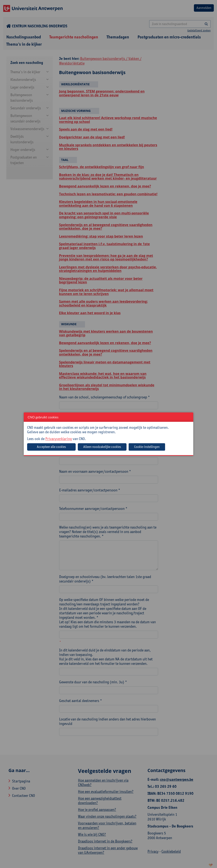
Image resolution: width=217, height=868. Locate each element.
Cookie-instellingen (147, 447)
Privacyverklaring (59, 439)
